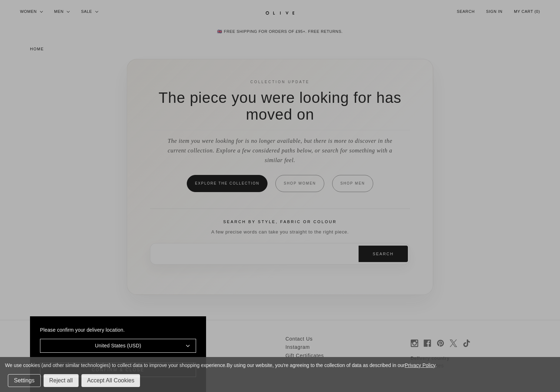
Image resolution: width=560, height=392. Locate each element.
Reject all (61, 380)
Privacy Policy (420, 365)
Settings (24, 380)
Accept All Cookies (111, 380)
